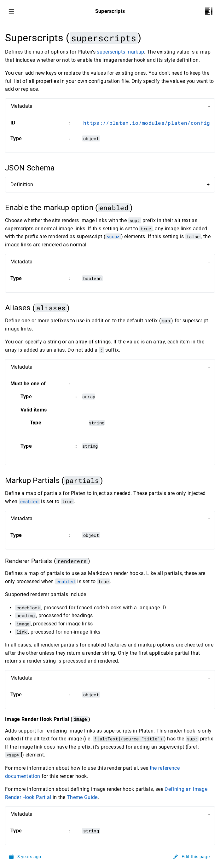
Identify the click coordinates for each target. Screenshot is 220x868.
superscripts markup (120, 52)
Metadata (22, 106)
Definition (22, 184)
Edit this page (191, 857)
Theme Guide (82, 797)
